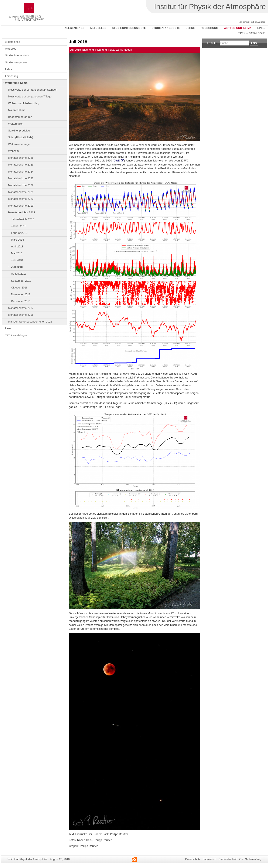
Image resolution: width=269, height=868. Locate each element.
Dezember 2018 (21, 301)
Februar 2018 (19, 233)
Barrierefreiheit (228, 859)
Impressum (209, 859)
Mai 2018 (17, 253)
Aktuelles (98, 28)
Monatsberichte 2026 (21, 158)
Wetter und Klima (238, 28)
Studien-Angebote (166, 28)
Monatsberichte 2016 (21, 315)
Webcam (13, 151)
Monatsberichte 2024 (21, 172)
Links (261, 28)
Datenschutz (193, 859)
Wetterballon (16, 124)
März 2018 (17, 240)
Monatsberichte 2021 (21, 192)
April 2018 (17, 246)
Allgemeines (74, 28)
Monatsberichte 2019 (21, 206)
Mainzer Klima (17, 110)
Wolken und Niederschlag (24, 103)
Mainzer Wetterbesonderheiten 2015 (30, 322)
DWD (117, 161)
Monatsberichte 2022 (21, 185)
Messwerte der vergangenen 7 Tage (30, 96)
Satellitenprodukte (19, 131)
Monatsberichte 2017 (21, 308)
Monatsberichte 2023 (21, 178)
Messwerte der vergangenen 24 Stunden (33, 90)
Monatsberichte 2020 (21, 199)
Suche (213, 43)
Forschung (209, 28)
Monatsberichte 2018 (22, 212)
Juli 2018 (17, 267)
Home (246, 22)
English (260, 22)
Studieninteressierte (129, 28)
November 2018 (21, 294)
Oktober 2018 (19, 288)
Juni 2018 (17, 260)
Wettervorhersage (19, 144)
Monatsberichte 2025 (21, 165)
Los (254, 43)
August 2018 (19, 274)
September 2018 (21, 281)
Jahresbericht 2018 (23, 219)
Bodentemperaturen (20, 117)
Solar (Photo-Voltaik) (21, 137)
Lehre (190, 28)
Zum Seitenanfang (250, 859)
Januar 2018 (19, 226)
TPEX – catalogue (252, 33)
